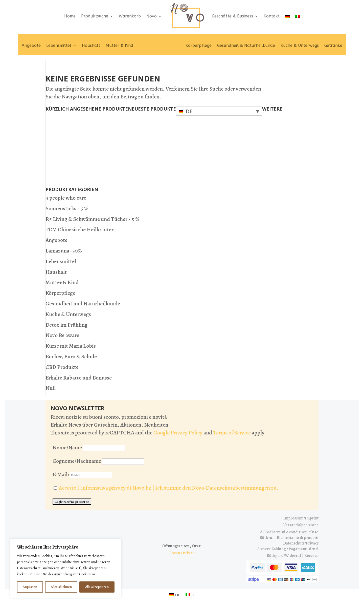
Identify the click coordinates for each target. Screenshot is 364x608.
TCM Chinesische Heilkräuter (79, 229)
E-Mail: (82, 474)
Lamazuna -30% (64, 251)
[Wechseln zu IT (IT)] (190, 595)
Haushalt (91, 45)
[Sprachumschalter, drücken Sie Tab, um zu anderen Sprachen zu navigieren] (219, 111)
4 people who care (66, 198)
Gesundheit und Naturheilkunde (83, 304)
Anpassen (30, 587)
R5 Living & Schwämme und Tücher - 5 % (92, 219)
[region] (66, 568)
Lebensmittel (59, 45)
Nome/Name (67, 448)
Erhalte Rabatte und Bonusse (79, 378)
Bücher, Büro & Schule (71, 357)
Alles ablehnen (61, 587)
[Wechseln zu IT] (298, 16)
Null (51, 388)
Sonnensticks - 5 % (67, 208)
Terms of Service (232, 433)
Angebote (31, 45)
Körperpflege (199, 45)
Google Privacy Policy (178, 433)
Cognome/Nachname (77, 461)
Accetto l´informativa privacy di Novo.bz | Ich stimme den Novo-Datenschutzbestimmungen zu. (168, 488)
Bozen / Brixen (182, 553)
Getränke (333, 45)
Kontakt (272, 16)
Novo (152, 16)
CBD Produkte (62, 367)
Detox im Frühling (66, 325)
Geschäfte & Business (232, 16)
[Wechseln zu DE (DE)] (175, 595)
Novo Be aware (62, 335)
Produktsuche (95, 16)
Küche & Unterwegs (300, 45)
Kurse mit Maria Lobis (71, 346)
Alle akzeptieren (97, 587)
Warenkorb (130, 16)
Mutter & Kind (119, 45)
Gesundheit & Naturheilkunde (246, 45)
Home (70, 16)
